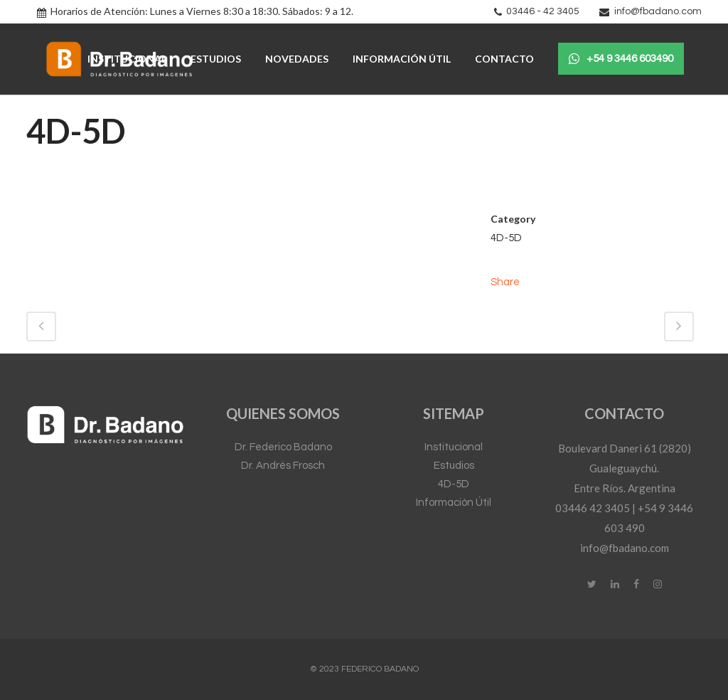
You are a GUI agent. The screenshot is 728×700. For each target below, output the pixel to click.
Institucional (454, 447)
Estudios (454, 466)
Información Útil (454, 503)
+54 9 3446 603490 (621, 59)
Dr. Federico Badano (283, 447)
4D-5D (454, 484)
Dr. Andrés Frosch (283, 466)
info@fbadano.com (658, 11)
